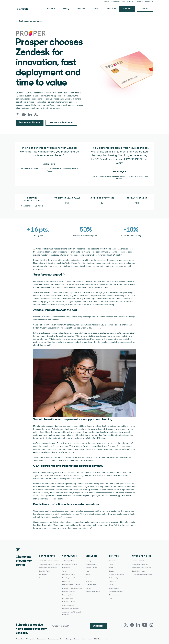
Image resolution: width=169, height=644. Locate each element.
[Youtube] (145, 625)
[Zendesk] (18, 554)
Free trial (127, 9)
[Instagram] (151, 625)
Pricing (66, 9)
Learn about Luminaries (61, 123)
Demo (96, 9)
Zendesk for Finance (30, 123)
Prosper (80, 249)
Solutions (81, 9)
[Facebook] (132, 625)
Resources (111, 9)
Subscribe (98, 626)
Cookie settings (53, 639)
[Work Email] (70, 626)
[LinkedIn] (138, 625)
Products (51, 9)
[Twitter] (126, 625)
